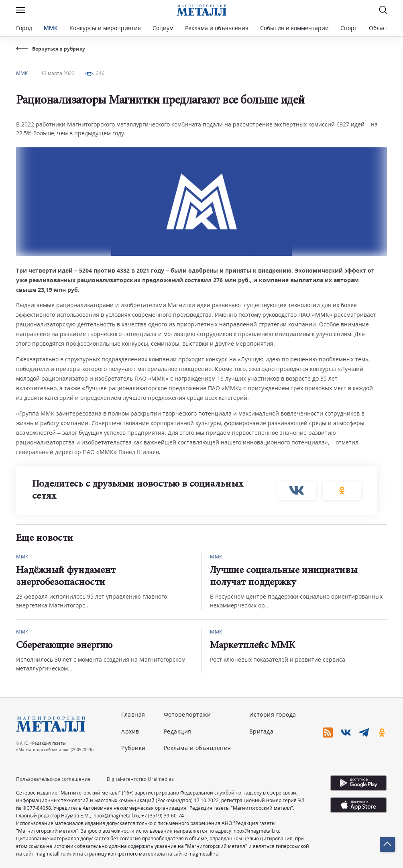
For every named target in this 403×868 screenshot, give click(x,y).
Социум (163, 28)
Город (24, 28)
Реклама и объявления (217, 28)
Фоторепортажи (187, 714)
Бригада (262, 731)
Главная (133, 714)
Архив (130, 731)
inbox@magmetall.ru (116, 816)
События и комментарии (294, 28)
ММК (51, 28)
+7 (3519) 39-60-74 (163, 816)
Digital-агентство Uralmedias (140, 779)
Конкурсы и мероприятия (106, 28)
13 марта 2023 (58, 73)
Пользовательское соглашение (53, 779)
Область (380, 28)
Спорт (349, 28)
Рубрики (133, 748)
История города (273, 714)
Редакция (178, 731)
